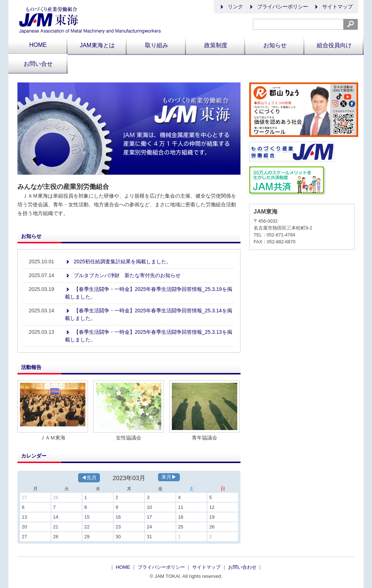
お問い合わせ (243, 567)
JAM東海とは (97, 45)
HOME (38, 45)
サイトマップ (333, 7)
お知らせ (275, 45)
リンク (231, 7)
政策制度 (216, 45)
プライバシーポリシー (278, 7)
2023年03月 (129, 478)
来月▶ (169, 477)
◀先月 (89, 478)
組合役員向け (334, 45)
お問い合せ (38, 64)
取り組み (157, 45)
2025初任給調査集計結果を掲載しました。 (118, 261)
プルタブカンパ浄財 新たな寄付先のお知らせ (123, 275)
